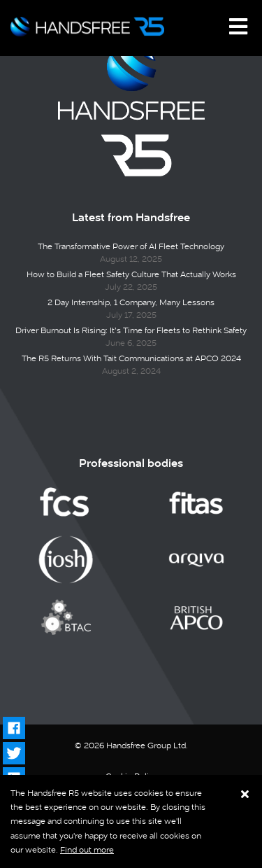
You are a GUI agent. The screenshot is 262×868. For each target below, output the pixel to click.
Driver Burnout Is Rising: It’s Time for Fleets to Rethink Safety (131, 330)
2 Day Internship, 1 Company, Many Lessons (131, 302)
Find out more (87, 850)
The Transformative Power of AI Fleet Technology (131, 246)
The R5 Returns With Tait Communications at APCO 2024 (131, 358)
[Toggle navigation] (238, 27)
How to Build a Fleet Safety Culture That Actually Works (131, 274)
